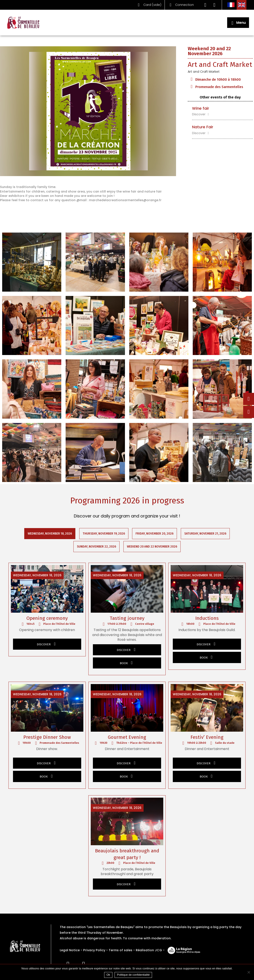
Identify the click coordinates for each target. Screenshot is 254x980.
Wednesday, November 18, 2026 (50, 534)
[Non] (249, 972)
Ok (108, 975)
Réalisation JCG (149, 950)
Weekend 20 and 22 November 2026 (152, 547)
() (149, 5)
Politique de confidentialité (133, 975)
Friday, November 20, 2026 (155, 534)
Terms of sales (121, 950)
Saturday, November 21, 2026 (205, 534)
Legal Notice (70, 950)
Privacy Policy (94, 950)
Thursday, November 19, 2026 (104, 534)
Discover (201, 114)
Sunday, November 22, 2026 (96, 547)
